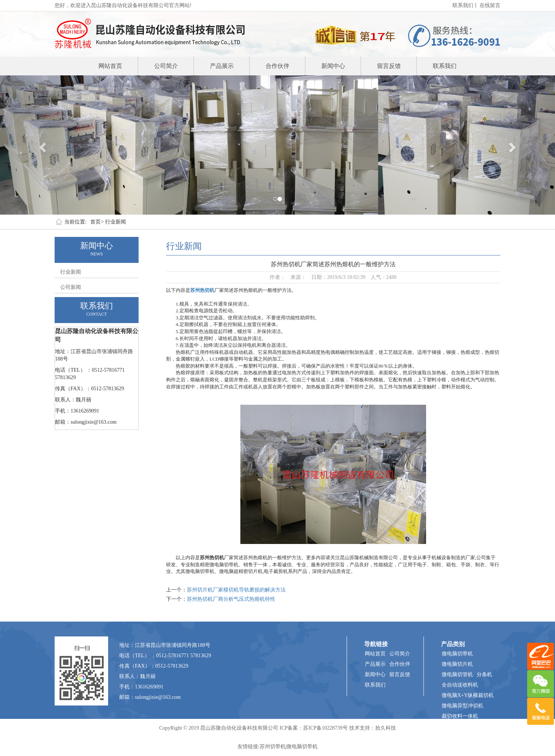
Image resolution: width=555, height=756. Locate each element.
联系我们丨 (465, 5)
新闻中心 (333, 66)
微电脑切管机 (457, 674)
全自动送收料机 (460, 685)
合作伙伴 (277, 66)
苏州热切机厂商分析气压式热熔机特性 (231, 599)
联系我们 (445, 66)
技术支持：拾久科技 (373, 728)
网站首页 (110, 66)
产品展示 (222, 66)
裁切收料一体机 (460, 716)
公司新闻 (71, 287)
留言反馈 (389, 66)
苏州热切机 (202, 290)
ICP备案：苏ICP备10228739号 (314, 728)
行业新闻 (116, 222)
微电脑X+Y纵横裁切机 (468, 695)
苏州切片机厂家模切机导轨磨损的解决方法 (236, 590)
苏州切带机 (273, 747)
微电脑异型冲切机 (462, 706)
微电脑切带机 (457, 654)
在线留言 (490, 5)
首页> (97, 222)
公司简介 (166, 66)
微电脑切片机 (457, 664)
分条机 (484, 674)
